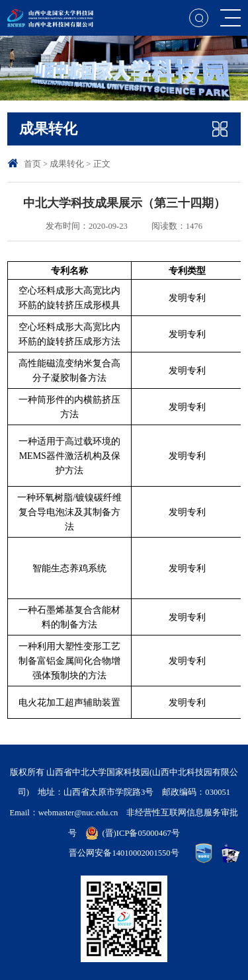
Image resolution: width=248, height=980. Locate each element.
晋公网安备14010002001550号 (124, 853)
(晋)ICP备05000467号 (141, 833)
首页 (32, 164)
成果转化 (67, 164)
